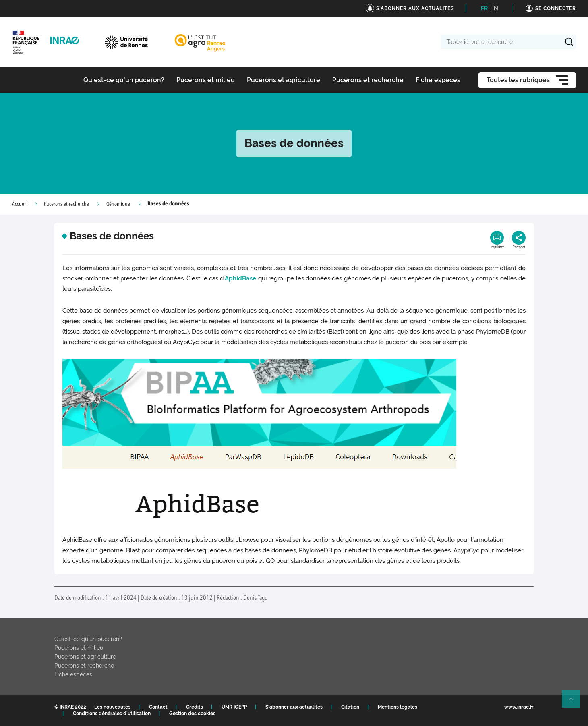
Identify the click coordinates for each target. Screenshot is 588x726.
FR (484, 8)
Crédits (195, 707)
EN (494, 8)
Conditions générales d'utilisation (112, 714)
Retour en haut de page (574, 702)
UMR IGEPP (234, 707)
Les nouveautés (112, 707)
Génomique (118, 204)
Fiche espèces (73, 674)
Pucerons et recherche (66, 204)
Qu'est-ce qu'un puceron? (88, 639)
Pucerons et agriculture (85, 657)
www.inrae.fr (519, 707)
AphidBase (240, 278)
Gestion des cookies (192, 714)
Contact (158, 707)
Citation (350, 707)
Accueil (19, 204)
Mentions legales (398, 707)
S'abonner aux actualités (294, 707)
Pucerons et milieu (79, 648)
